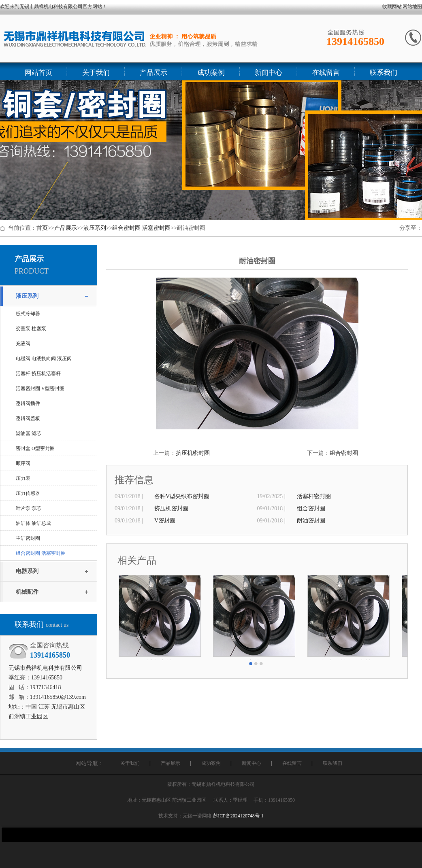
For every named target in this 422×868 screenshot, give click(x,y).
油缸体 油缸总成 (33, 523)
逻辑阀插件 (28, 403)
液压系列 (95, 228)
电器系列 (27, 571)
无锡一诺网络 (197, 816)
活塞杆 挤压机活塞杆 (38, 374)
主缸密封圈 (28, 538)
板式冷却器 (28, 314)
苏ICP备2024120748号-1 (238, 816)
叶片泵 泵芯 (29, 508)
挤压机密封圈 (193, 453)
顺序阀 (23, 463)
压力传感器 (28, 493)
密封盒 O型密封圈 (35, 448)
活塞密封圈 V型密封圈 (40, 388)
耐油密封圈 (311, 521)
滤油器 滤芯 (29, 433)
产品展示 (66, 228)
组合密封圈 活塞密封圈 (141, 228)
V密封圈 (165, 521)
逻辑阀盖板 (28, 418)
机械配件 (27, 592)
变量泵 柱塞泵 (31, 329)
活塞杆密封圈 (314, 496)
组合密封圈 (344, 453)
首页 (42, 228)
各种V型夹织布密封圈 (182, 496)
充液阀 (23, 344)
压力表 (23, 478)
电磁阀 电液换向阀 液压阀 (44, 359)
